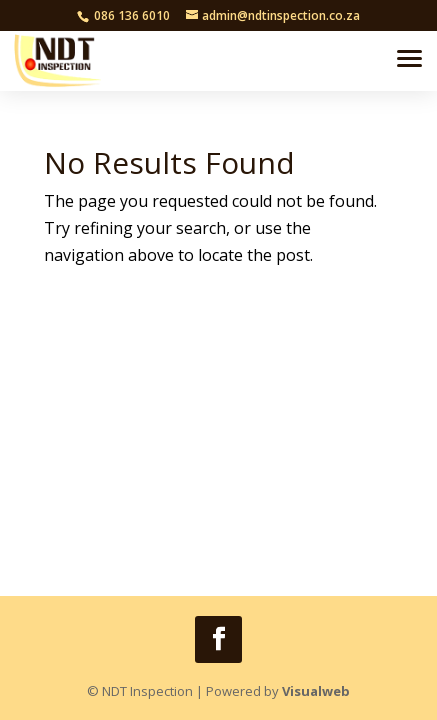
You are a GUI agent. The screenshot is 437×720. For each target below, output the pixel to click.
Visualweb (316, 691)
